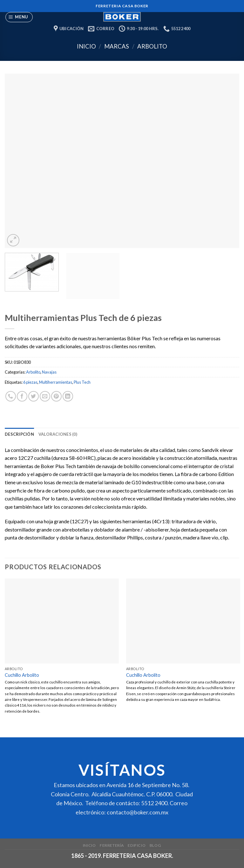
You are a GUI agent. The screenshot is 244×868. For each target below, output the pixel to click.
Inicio (86, 46)
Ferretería (112, 845)
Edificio (137, 845)
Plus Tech (82, 382)
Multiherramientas (56, 382)
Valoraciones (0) (58, 434)
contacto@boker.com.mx (138, 812)
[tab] (19, 434)
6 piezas (30, 382)
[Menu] (19, 17)
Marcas (117, 46)
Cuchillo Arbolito (22, 675)
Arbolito (152, 46)
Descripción (19, 434)
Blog (155, 845)
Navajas (49, 372)
